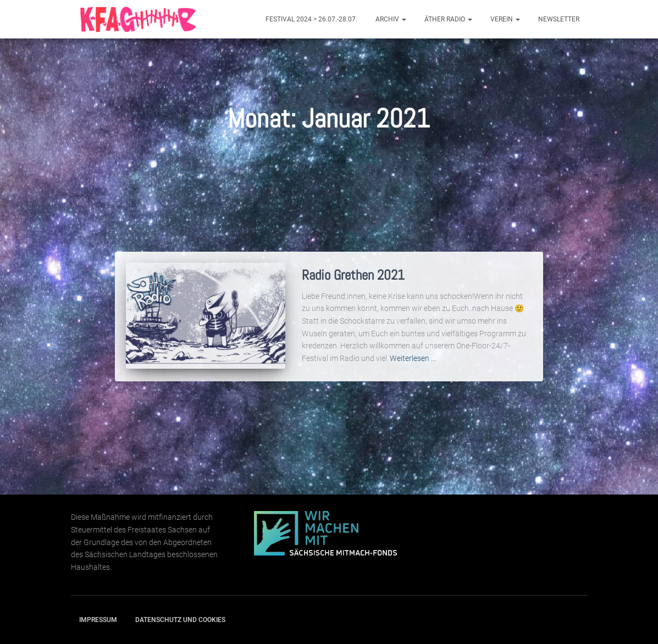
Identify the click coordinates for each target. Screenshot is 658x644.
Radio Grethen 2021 (353, 275)
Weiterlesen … (413, 358)
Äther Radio (448, 19)
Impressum (98, 620)
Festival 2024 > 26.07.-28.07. (311, 19)
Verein (505, 19)
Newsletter (559, 19)
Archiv (391, 19)
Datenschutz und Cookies (180, 620)
